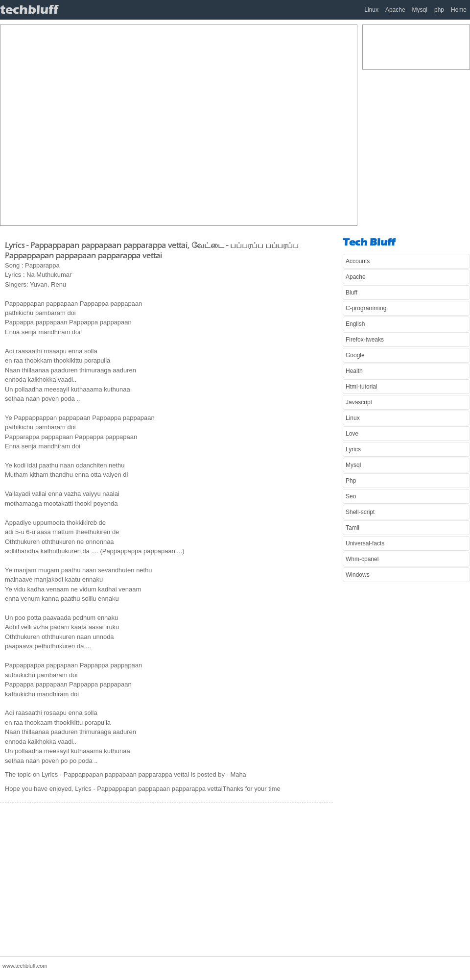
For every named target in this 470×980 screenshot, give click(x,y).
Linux (371, 10)
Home (459, 10)
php (439, 10)
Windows (358, 575)
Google (355, 355)
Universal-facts (365, 543)
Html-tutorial (362, 387)
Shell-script (360, 512)
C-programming (366, 308)
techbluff (29, 10)
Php (351, 481)
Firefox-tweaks (365, 340)
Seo (351, 496)
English (355, 324)
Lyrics (353, 449)
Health (354, 371)
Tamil (352, 528)
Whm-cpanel (362, 559)
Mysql (420, 10)
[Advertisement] (99, 124)
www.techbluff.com (25, 966)
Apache (395, 10)
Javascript (359, 402)
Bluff (352, 293)
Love (352, 434)
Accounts (358, 261)
